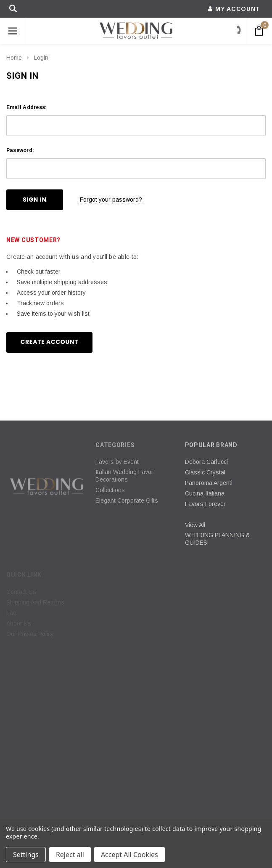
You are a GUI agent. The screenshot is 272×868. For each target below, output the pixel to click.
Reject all (70, 855)
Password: (20, 150)
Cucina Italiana (205, 493)
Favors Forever (205, 504)
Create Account (50, 342)
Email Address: (26, 107)
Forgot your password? (111, 200)
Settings (26, 855)
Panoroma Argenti (209, 483)
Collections (110, 490)
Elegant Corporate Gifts (127, 501)
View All (195, 525)
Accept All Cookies (129, 855)
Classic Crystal (205, 472)
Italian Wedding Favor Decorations (124, 476)
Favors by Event (117, 462)
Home (14, 58)
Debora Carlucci (206, 462)
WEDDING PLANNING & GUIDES (218, 539)
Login (41, 58)
